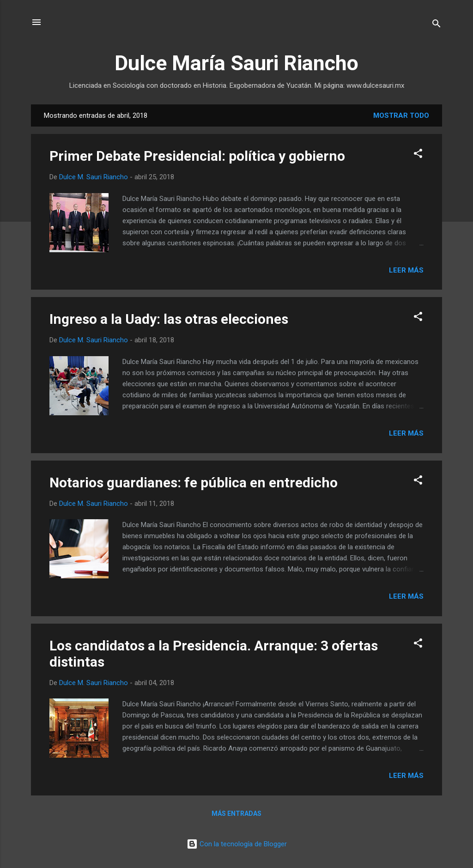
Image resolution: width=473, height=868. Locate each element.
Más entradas (236, 813)
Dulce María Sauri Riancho (236, 63)
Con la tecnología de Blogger (237, 844)
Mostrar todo (401, 115)
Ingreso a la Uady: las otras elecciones (169, 319)
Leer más (406, 270)
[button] (418, 155)
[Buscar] (437, 25)
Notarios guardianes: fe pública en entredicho (194, 483)
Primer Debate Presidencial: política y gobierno (197, 156)
